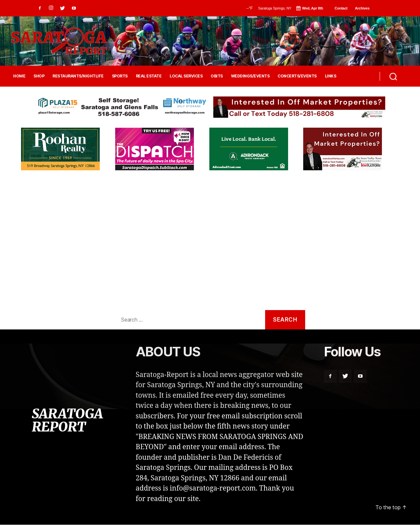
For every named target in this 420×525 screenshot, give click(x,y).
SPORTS (120, 76)
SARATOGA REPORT (67, 424)
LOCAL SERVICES (186, 76)
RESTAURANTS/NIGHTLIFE (78, 76)
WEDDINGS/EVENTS (250, 76)
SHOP (39, 76)
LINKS (331, 76)
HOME (19, 76)
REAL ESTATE (149, 76)
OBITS (217, 76)
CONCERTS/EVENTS (297, 76)
